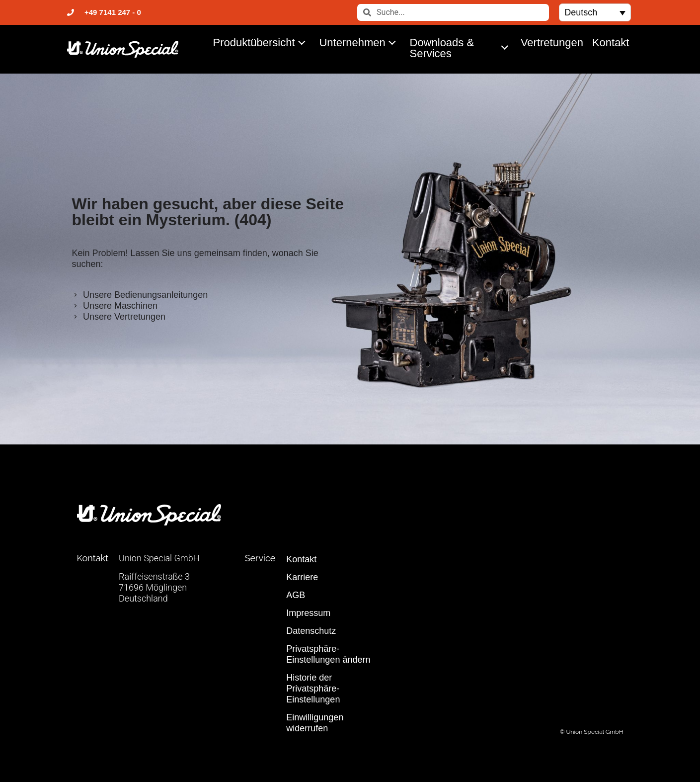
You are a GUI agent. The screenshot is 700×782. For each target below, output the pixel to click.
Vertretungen (552, 43)
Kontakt (611, 43)
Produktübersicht (262, 42)
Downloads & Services (461, 48)
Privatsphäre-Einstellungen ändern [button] (328, 654)
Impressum (308, 613)
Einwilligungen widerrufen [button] (315, 723)
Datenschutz (311, 631)
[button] (595, 12)
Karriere (302, 577)
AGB (296, 595)
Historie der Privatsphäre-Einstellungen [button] (313, 689)
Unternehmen (360, 42)
